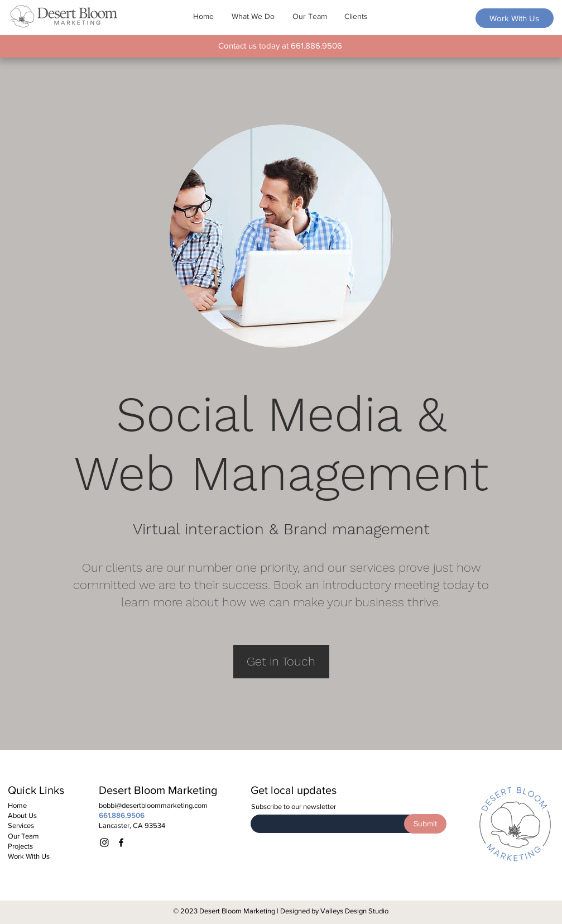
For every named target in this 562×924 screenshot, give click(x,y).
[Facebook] (121, 842)
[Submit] (425, 824)
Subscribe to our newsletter (294, 806)
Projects (20, 846)
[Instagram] (104, 842)
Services (21, 825)
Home (17, 805)
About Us (22, 815)
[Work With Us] (515, 18)
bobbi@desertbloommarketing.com (153, 805)
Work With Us (29, 856)
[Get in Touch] (281, 662)
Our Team (23, 836)
